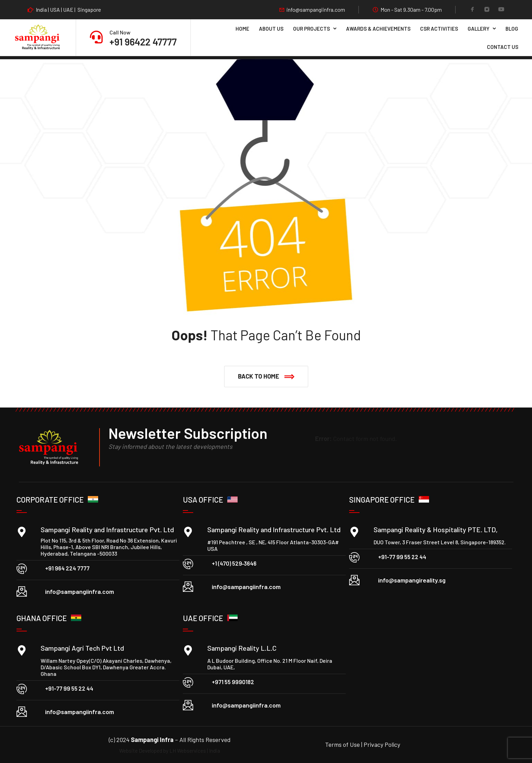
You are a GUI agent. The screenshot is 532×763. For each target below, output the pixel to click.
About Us (271, 29)
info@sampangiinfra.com (316, 10)
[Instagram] (487, 10)
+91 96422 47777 (143, 42)
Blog (512, 29)
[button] (266, 377)
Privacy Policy (382, 744)
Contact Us (503, 47)
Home (242, 29)
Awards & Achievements (378, 29)
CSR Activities (439, 29)
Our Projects (311, 29)
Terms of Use (343, 744)
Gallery (478, 29)
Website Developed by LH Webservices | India (170, 751)
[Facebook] (472, 10)
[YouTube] (501, 10)
